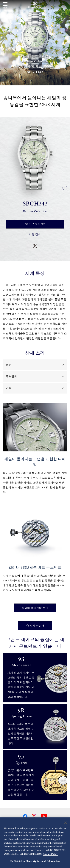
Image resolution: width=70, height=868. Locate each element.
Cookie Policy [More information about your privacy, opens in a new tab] (50, 854)
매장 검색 (35, 234)
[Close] (66, 823)
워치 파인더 (35, 626)
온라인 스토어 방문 (35, 224)
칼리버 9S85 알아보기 (35, 608)
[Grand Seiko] (35, 5)
